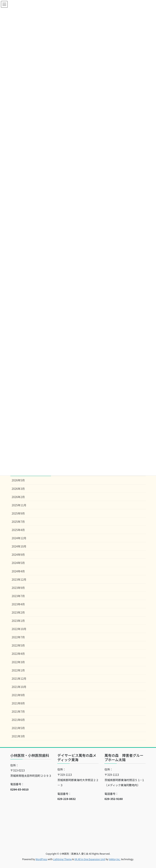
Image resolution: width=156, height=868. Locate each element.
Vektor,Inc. (115, 859)
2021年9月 (18, 695)
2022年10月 (19, 629)
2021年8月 (18, 703)
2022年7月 (18, 637)
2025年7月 (18, 522)
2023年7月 (18, 596)
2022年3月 (18, 662)
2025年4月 (18, 530)
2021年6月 (18, 720)
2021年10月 (19, 687)
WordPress (41, 859)
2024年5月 (18, 563)
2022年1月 (18, 670)
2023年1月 (18, 621)
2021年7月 (18, 711)
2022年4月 (18, 654)
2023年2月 (18, 612)
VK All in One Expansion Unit (90, 859)
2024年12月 (19, 538)
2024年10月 (19, 546)
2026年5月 (18, 480)
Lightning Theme (62, 859)
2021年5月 (18, 728)
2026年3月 (18, 489)
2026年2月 (18, 497)
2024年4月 (18, 571)
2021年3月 (18, 736)
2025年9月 (18, 513)
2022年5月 (18, 645)
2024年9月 (18, 555)
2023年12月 (19, 579)
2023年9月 (18, 588)
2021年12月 (19, 679)
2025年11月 (19, 505)
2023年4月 (18, 604)
